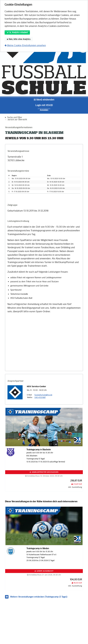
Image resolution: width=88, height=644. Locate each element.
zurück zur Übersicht (17, 120)
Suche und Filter (15, 118)
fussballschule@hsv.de (43, 395)
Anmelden (44, 110)
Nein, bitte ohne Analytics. (19, 39)
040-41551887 (40, 397)
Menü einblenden (44, 100)
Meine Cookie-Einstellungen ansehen (25, 45)
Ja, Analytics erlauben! (17, 33)
